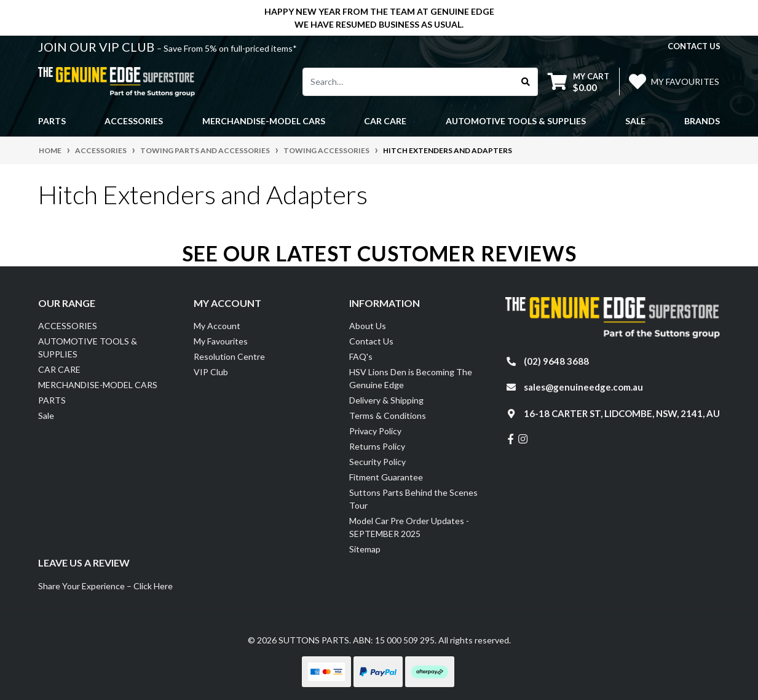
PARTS (52, 400)
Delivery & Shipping (386, 400)
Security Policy (377, 462)
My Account (217, 326)
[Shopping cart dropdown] (578, 82)
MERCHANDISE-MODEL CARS (98, 385)
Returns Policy (377, 446)
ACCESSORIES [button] (134, 121)
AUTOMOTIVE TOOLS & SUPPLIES (88, 348)
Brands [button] (702, 121)
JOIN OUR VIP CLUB (97, 47)
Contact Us (371, 341)
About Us (368, 326)
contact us (694, 46)
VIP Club (211, 372)
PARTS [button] (52, 121)
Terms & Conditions (388, 416)
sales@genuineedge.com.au (583, 387)
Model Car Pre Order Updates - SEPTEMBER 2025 (409, 527)
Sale (635, 121)
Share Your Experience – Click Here (105, 586)
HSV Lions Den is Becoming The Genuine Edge (411, 378)
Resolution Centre (229, 356)
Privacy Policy (375, 431)
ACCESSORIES (68, 326)
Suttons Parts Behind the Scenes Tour (413, 499)
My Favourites (221, 341)
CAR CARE (59, 369)
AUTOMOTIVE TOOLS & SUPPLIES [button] (516, 121)
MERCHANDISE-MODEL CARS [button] (264, 121)
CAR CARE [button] (385, 121)
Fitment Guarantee (386, 477)
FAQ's (361, 356)
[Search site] (526, 82)
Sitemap (365, 549)
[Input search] (409, 82)
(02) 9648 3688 (556, 361)
